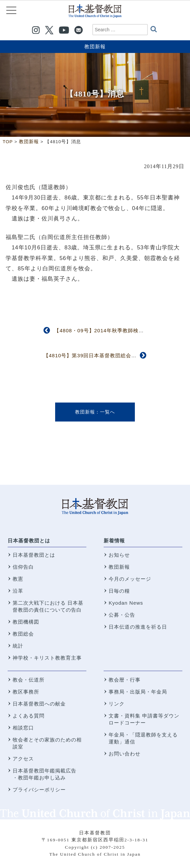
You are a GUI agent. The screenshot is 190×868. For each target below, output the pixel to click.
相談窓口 (23, 728)
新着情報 (114, 541)
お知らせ (119, 555)
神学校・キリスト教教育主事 (47, 658)
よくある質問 (29, 716)
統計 (18, 646)
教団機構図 (26, 622)
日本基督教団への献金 (39, 704)
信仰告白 (23, 567)
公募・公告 (122, 615)
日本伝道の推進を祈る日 (138, 627)
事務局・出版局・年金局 (138, 692)
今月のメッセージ (130, 579)
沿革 (18, 591)
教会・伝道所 (29, 680)
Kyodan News (126, 603)
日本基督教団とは (29, 541)
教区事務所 (26, 692)
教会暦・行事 (125, 680)
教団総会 (23, 634)
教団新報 (95, 46)
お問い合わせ (125, 754)
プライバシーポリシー (39, 790)
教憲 (18, 579)
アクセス (23, 759)
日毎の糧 (119, 591)
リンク (117, 704)
